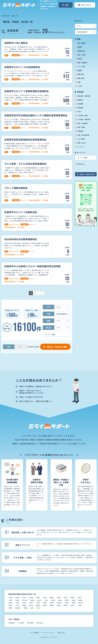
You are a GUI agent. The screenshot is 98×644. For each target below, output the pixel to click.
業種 (49, 321)
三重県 (17, 603)
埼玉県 (79, 598)
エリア (49, 307)
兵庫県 (45, 603)
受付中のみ (81, 164)
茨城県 (59, 598)
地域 (49, 314)
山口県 (17, 605)
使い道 (49, 328)
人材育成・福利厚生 (84, 119)
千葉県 (10, 600)
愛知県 (10, 603)
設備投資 (80, 108)
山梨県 (60, 600)
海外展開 (80, 104)
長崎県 (66, 605)
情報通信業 (81, 51)
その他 (80, 86)
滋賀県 (24, 603)
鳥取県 (67, 603)
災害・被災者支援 (83, 135)
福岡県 (52, 605)
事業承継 (80, 131)
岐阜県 (74, 600)
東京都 (17, 600)
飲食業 (80, 59)
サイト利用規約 (34, 633)
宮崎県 (10, 608)
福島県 (52, 598)
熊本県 (72, 605)
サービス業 (81, 67)
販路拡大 (80, 100)
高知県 (45, 605)
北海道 (10, 598)
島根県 (74, 603)
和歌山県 (59, 603)
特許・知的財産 (83, 123)
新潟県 (32, 600)
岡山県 (81, 603)
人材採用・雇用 (83, 115)
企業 (9, 347)
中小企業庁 (21, 623)
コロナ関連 (81, 139)
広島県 (10, 605)
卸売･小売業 (81, 55)
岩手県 (24, 598)
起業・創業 (81, 127)
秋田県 (38, 598)
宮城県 (31, 598)
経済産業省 (12, 623)
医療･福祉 (81, 74)
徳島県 (24, 605)
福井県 (53, 600)
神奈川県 (25, 600)
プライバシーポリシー (48, 633)
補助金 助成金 (5, 16)
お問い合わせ (61, 633)
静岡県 (81, 600)
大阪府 (38, 603)
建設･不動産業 (82, 63)
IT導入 (80, 112)
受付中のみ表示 (34, 347)
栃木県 (66, 598)
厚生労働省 (30, 623)
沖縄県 (25, 608)
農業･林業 (81, 78)
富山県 (39, 600)
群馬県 (72, 598)
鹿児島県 (18, 608)
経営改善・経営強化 (84, 96)
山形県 (45, 598)
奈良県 (52, 603)
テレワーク (81, 147)
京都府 (31, 603)
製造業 (80, 47)
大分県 (79, 605)
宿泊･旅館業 (81, 43)
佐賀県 (59, 605)
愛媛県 (38, 605)
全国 (32, 608)
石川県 (46, 600)
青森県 (17, 598)
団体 (20, 347)
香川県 (31, 605)
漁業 (79, 82)
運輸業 (80, 70)
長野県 (67, 600)
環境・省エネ (82, 143)
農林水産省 (40, 623)
